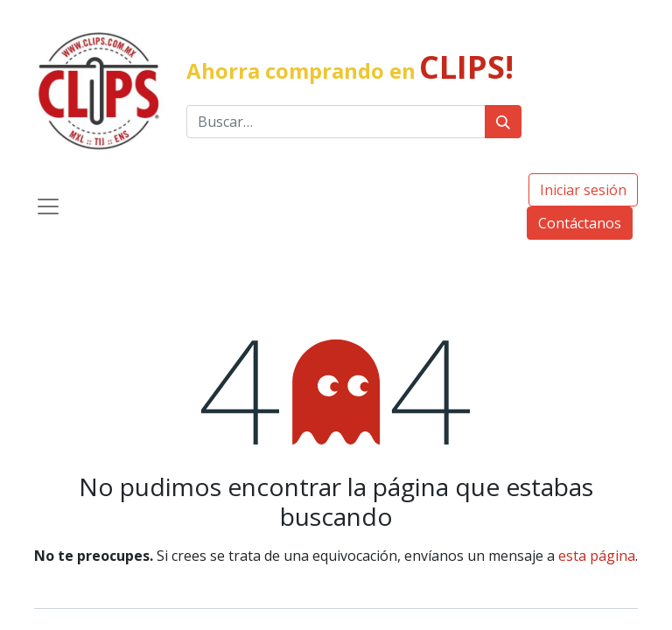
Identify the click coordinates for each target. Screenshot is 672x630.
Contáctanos (580, 223)
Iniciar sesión (583, 190)
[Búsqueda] (503, 122)
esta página (597, 556)
